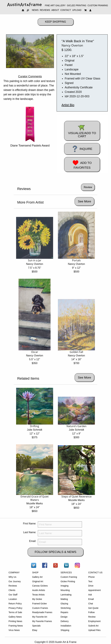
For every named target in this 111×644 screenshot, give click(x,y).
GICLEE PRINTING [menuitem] (76, 5)
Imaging (65, 586)
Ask (90, 595)
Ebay (35, 630)
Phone (91, 577)
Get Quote (93, 608)
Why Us (12, 577)
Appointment (94, 590)
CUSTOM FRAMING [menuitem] (98, 5)
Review (92, 617)
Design (64, 617)
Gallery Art (37, 577)
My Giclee (37, 599)
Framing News (16, 626)
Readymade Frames (42, 612)
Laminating (66, 595)
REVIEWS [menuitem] (45, 10)
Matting (64, 599)
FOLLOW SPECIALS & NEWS (55, 552)
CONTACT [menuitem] (66, 10)
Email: (33, 541)
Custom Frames (40, 608)
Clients (12, 590)
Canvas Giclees (40, 586)
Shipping (65, 630)
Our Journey (15, 581)
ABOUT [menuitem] (55, 10)
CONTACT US (95, 572)
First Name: (30, 524)
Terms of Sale (15, 612)
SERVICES (66, 572)
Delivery (65, 621)
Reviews (13, 586)
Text (90, 581)
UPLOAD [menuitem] (77, 10)
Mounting (65, 590)
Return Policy (15, 604)
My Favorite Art (40, 617)
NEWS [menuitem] (35, 10)
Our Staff (13, 595)
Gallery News (15, 617)
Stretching (66, 608)
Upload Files (94, 630)
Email (91, 599)
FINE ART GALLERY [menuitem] (55, 5)
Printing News (15, 621)
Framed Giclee (39, 604)
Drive (91, 586)
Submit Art (93, 626)
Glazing (64, 604)
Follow (91, 612)
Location (13, 599)
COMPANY (14, 572)
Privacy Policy (15, 608)
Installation (66, 626)
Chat (91, 604)
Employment (94, 621)
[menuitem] (24, 5)
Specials (36, 626)
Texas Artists (38, 595)
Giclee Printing (68, 581)
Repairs (64, 612)
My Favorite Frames (42, 621)
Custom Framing (69, 577)
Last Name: (30, 532)
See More (84, 201)
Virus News (14, 630)
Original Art (38, 581)
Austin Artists (39, 590)
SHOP (35, 572)
